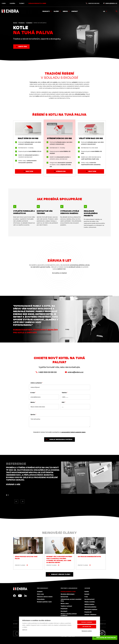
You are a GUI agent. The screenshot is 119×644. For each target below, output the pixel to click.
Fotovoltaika (41, 599)
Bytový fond (64, 597)
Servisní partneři (89, 599)
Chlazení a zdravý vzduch (45, 597)
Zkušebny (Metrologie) (68, 594)
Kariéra (12, 3)
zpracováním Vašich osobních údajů (73, 432)
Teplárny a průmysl (66, 606)
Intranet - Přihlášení (90, 614)
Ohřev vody (40, 594)
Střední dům (61, 171)
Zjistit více (23, 46)
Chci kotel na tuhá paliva (106, 638)
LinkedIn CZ (25, 596)
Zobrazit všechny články (61, 574)
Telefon (64, 393)
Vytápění (29, 23)
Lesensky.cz (102, 624)
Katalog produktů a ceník (37, 3)
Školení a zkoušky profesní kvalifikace (69, 615)
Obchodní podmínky (90, 607)
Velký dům (92, 171)
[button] (16, 501)
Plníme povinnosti (102, 634)
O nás (4, 3)
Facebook (14, 596)
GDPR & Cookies (89, 604)
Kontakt (75, 11)
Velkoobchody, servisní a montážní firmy (71, 600)
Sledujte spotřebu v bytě (44, 602)
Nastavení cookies (87, 631)
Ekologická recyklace (91, 609)
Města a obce (65, 603)
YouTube (20, 596)
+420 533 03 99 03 (47, 372)
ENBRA (20, 589)
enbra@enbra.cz (111, 3)
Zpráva (33, 414)
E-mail (33, 393)
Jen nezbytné (87, 627)
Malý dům (29, 171)
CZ (104, 11)
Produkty (22, 23)
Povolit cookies (87, 622)
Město (33, 402)
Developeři (64, 611)
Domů (15, 23)
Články (22, 3)
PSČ (63, 402)
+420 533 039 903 (94, 3)
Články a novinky (90, 602)
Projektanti (64, 609)
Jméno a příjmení (36, 383)
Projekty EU (88, 612)
